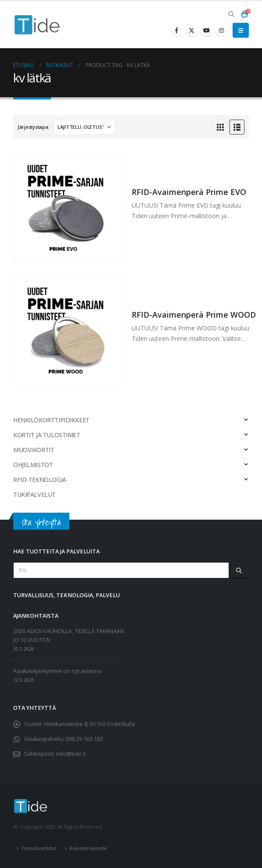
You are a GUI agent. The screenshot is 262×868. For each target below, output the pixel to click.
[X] (192, 30)
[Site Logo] (37, 25)
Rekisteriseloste (88, 848)
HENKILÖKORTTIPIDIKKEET (51, 420)
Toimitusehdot (39, 848)
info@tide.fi (71, 754)
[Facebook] (177, 30)
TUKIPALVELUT (34, 494)
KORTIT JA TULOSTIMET (47, 435)
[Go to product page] (68, 207)
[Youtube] (207, 30)
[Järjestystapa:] (84, 127)
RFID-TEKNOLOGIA (40, 480)
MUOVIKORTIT (34, 450)
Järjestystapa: (33, 127)
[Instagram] (222, 30)
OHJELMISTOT (33, 465)
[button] (231, 14)
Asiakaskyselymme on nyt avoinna (57, 671)
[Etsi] (239, 570)
